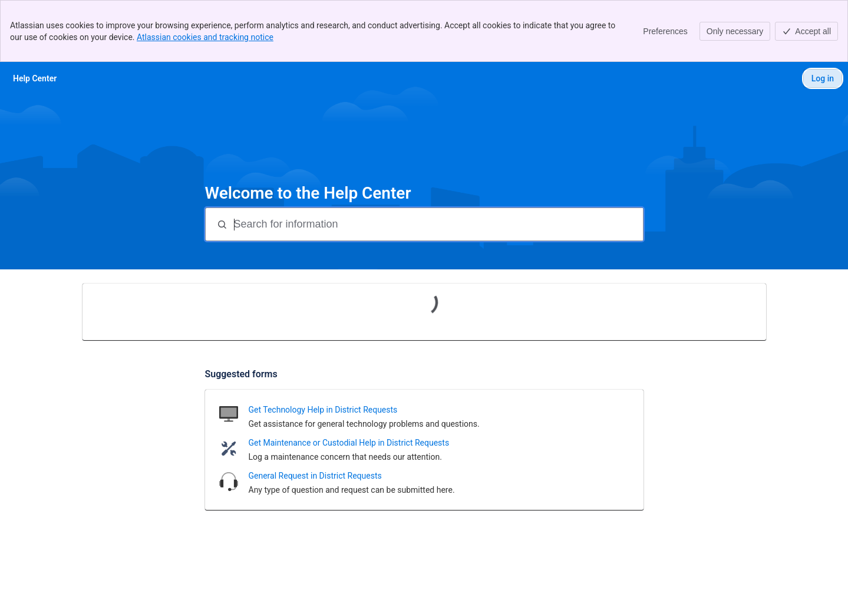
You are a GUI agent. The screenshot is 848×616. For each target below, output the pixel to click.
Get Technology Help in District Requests (323, 410)
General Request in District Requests (315, 476)
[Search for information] (437, 224)
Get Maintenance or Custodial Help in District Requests (349, 443)
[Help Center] (35, 78)
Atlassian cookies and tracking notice (205, 37)
